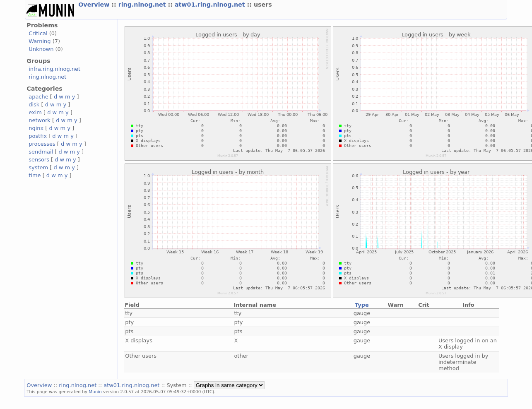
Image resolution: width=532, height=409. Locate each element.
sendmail (41, 152)
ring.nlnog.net (143, 5)
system (38, 167)
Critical (38, 33)
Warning (40, 41)
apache (38, 97)
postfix (38, 136)
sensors (39, 160)
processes (42, 144)
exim (35, 112)
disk (34, 105)
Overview (95, 5)
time (35, 175)
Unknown (41, 49)
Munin (95, 392)
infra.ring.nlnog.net (54, 69)
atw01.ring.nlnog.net (211, 5)
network (40, 120)
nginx (36, 128)
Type (362, 305)
